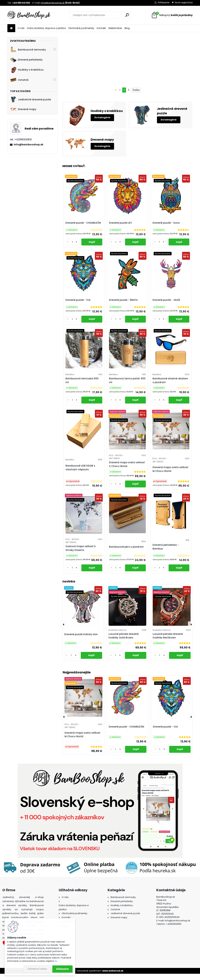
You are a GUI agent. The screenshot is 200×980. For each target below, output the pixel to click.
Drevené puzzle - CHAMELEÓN (126, 733)
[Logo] (29, 15)
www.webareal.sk (113, 977)
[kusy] (116, 756)
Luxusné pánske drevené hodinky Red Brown (168, 642)
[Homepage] (11, 28)
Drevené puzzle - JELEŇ (166, 300)
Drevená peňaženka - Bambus (166, 551)
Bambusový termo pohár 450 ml (127, 380)
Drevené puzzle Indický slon (81, 641)
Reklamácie (115, 28)
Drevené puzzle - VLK (165, 733)
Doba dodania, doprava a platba (46, 28)
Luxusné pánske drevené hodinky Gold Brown (124, 642)
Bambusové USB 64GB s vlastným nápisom (81, 469)
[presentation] (64, 723)
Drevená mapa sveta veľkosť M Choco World (82, 741)
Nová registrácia (184, 3)
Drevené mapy (23, 109)
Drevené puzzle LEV (121, 223)
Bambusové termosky (28, 50)
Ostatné (19, 80)
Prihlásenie (164, 3)
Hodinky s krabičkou (27, 70)
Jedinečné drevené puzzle (30, 100)
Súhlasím (62, 969)
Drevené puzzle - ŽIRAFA (124, 300)
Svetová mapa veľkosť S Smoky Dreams (81, 551)
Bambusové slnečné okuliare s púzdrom (170, 380)
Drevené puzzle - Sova (166, 223)
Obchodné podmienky (81, 28)
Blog (127, 28)
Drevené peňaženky (26, 60)
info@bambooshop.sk (53, 3)
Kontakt (101, 28)
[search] (127, 15)
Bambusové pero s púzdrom (127, 550)
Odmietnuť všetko (37, 969)
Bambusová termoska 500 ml (82, 380)
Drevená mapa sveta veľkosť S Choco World (127, 464)
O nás (21, 28)
